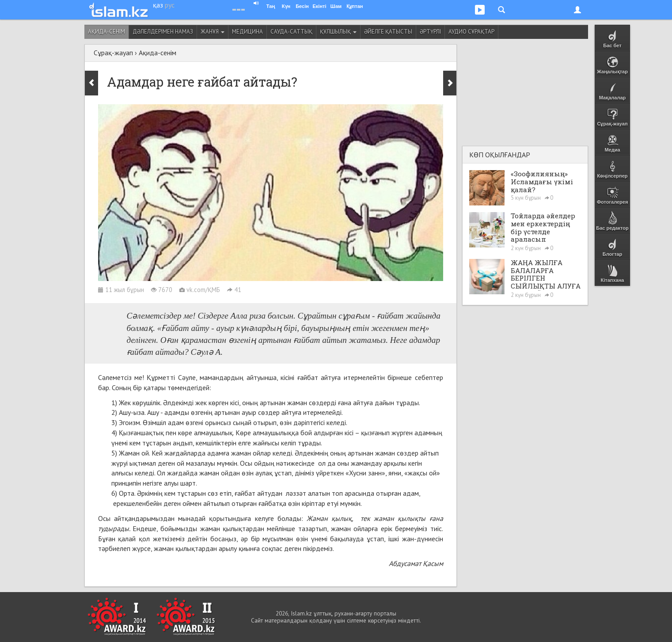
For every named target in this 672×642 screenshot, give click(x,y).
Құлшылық (338, 32)
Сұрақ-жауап (113, 53)
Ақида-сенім (106, 32)
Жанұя (213, 32)
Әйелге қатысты (388, 32)
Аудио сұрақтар (471, 32)
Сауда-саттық (291, 32)
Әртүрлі (430, 32)
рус (170, 5)
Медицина (247, 32)
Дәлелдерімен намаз (163, 32)
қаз (158, 5)
